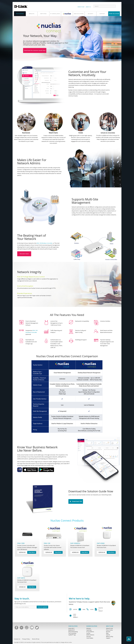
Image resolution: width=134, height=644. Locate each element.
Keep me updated (42, 607)
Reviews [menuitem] (108, 632)
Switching (43, 14)
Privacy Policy (26, 639)
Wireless (32, 14)
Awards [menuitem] (108, 635)
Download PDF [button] (76, 501)
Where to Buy (81, 7)
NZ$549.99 (22, 552)
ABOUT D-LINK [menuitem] (110, 626)
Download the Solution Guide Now (35, 50)
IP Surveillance (55, 14)
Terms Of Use (36, 639)
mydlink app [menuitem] (72, 635)
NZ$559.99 (102, 552)
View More (32, 552)
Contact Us (17, 639)
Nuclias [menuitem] (88, 633)
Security (90, 14)
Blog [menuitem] (107, 633)
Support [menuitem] (108, 638)
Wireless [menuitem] (89, 628)
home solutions (114, 14)
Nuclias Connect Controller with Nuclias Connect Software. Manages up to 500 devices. (27, 547)
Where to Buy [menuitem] (110, 636)
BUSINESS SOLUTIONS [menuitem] (92, 626)
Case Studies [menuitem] (90, 638)
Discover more (24, 254)
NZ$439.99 (49, 552)
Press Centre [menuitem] (109, 630)
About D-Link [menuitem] (109, 628)
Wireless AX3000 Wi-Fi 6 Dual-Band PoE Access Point (106, 546)
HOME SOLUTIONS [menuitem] (73, 626)
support (102, 14)
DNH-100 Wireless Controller (44, 243)
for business (20, 14)
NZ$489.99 (22, 587)
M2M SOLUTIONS (79, 14)
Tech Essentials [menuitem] (72, 633)
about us (88, 7)
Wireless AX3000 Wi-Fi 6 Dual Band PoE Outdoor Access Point (80, 546)
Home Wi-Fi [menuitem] (71, 628)
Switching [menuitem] (89, 630)
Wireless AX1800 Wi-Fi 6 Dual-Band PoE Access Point (27, 581)
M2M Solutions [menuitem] (90, 635)
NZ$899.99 (75, 552)
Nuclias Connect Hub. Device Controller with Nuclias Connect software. (53, 547)
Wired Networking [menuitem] (73, 632)
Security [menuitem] (89, 636)
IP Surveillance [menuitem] (90, 632)
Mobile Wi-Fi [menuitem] (72, 630)
